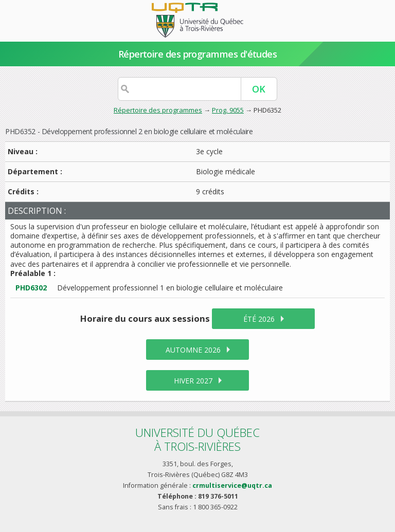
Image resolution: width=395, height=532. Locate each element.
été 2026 (259, 319)
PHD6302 (31, 288)
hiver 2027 (193, 381)
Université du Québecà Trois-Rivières (197, 439)
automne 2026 (193, 350)
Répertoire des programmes (158, 110)
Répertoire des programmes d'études (198, 54)
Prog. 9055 (228, 110)
